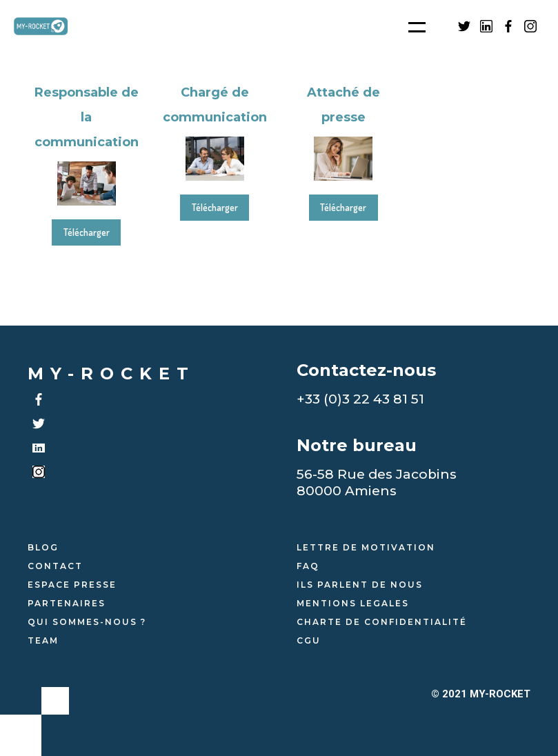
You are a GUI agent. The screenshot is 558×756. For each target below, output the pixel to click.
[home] (48, 26)
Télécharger (87, 232)
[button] (408, 26)
